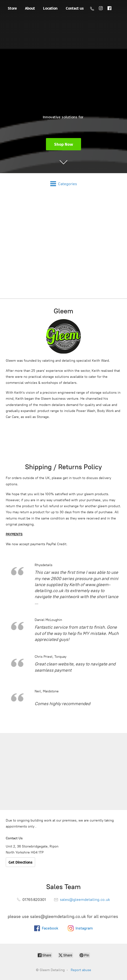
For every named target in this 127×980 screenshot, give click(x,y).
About (30, 8)
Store (12, 8)
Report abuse (81, 970)
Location (50, 8)
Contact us (75, 8)
